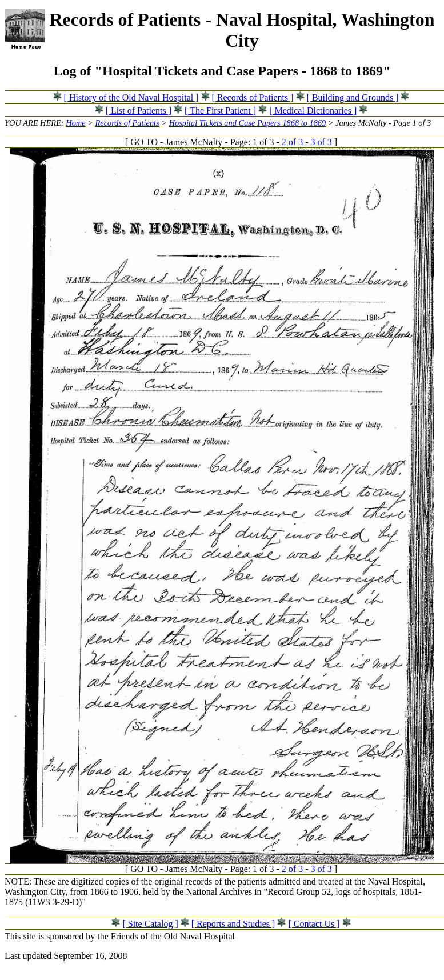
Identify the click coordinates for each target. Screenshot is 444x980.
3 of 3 (321, 142)
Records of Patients (127, 123)
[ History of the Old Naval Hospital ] (131, 97)
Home (75, 123)
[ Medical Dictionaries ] (313, 111)
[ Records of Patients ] (253, 97)
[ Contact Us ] (314, 924)
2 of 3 (292, 142)
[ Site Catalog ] (150, 924)
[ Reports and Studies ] (233, 924)
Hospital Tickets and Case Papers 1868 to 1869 (248, 123)
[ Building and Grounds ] (353, 97)
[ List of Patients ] (139, 111)
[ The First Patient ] (220, 111)
